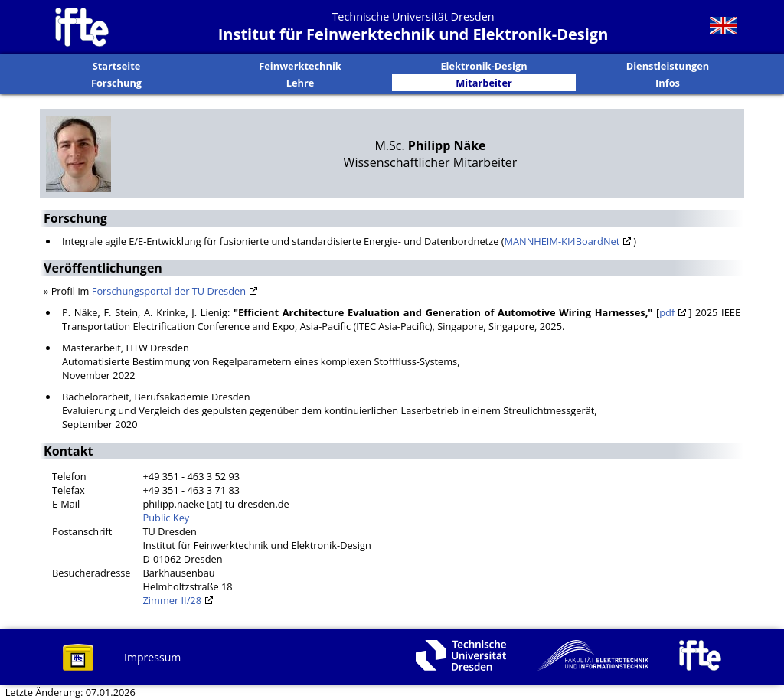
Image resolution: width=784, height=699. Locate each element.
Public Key (167, 518)
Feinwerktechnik (300, 66)
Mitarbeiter (484, 83)
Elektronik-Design (483, 66)
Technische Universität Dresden (413, 16)
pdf (667, 312)
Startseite (117, 66)
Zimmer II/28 (172, 600)
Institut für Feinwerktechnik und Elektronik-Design (413, 34)
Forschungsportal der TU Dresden (169, 291)
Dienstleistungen (668, 66)
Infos (668, 83)
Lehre (301, 83)
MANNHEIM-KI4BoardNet (562, 241)
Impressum (152, 657)
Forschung (116, 83)
